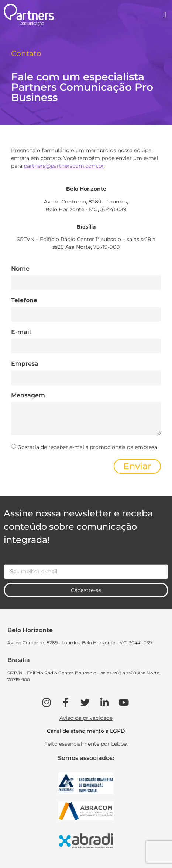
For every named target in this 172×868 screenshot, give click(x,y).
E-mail (21, 332)
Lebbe (119, 744)
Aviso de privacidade (86, 718)
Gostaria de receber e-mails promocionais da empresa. (88, 447)
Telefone (24, 301)
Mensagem (28, 396)
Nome (20, 269)
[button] (165, 15)
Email (11, 562)
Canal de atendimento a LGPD (86, 731)
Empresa (25, 364)
